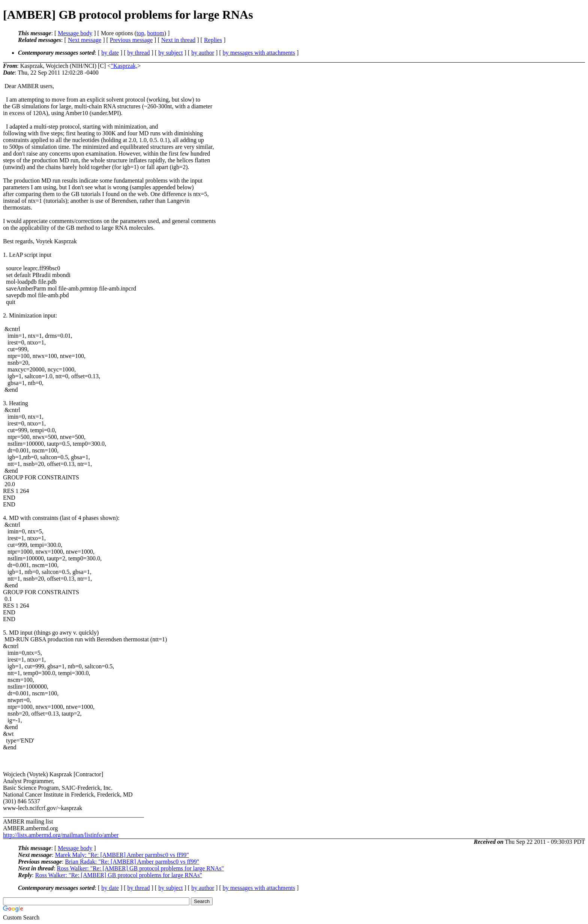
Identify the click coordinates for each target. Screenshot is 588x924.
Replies (213, 40)
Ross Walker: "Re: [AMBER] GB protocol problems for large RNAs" (140, 868)
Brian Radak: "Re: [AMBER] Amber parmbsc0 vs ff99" (132, 862)
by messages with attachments (259, 53)
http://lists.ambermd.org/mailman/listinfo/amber (61, 835)
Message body (75, 33)
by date (110, 53)
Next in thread (178, 40)
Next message (85, 40)
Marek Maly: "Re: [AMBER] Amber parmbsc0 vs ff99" (122, 855)
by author (203, 53)
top (140, 33)
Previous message (131, 40)
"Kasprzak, (124, 66)
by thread (139, 53)
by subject (170, 53)
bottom (155, 33)
